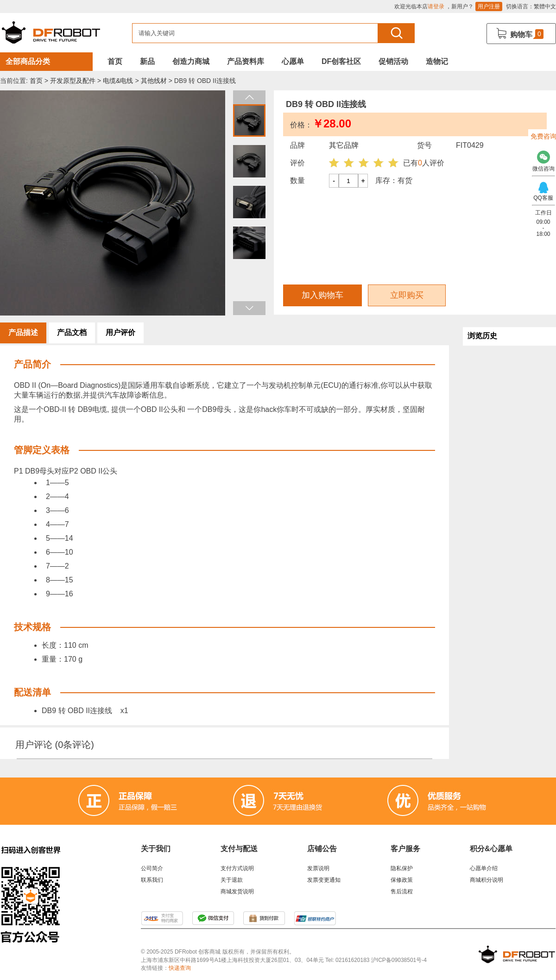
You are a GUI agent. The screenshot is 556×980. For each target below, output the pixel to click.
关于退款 (232, 880)
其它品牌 (344, 145)
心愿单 (293, 61)
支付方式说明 (237, 868)
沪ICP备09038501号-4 (399, 960)
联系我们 (152, 880)
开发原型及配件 (73, 81)
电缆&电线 (118, 81)
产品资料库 (246, 61)
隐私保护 (402, 868)
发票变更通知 (324, 880)
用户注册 (489, 6)
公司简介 (152, 868)
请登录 (436, 6)
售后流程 (402, 891)
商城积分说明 (486, 880)
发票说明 (318, 868)
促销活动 (393, 61)
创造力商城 (191, 61)
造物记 (437, 61)
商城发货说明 (237, 891)
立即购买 (407, 295)
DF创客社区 (341, 61)
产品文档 (72, 332)
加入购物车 (322, 295)
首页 (115, 61)
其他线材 (154, 81)
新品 (147, 61)
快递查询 (180, 968)
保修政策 (402, 880)
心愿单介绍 (484, 868)
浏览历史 (482, 336)
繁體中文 (545, 6)
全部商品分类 (28, 61)
